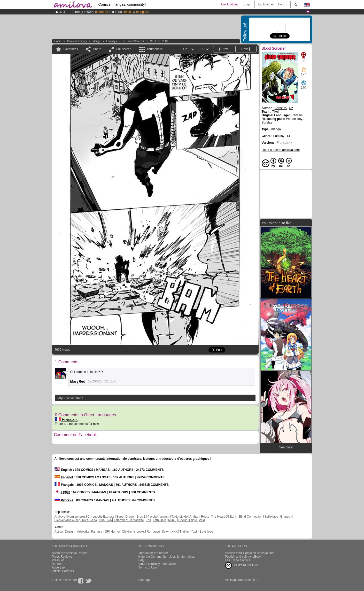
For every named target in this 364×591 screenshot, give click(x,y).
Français (66, 420)
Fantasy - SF (114, 41)
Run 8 (172, 520)
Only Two (105, 520)
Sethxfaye (271, 517)
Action (59, 532)
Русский (64, 500)
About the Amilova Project (70, 553)
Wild (202, 520)
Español (64, 477)
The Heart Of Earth (224, 517)
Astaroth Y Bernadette (129, 520)
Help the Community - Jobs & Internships (167, 557)
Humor (115, 532)
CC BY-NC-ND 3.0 (242, 565)
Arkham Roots (199, 517)
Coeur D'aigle (188, 520)
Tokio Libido (179, 517)
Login (248, 4)
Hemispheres (77, 517)
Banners (58, 564)
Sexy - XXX (170, 532)
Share (97, 49)
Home (58, 41)
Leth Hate (159, 520)
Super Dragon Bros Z (131, 517)
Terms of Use (148, 567)
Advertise (58, 567)
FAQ (142, 560)
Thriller (185, 532)
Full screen (124, 49)
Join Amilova (229, 4)
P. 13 (165, 41)
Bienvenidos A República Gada (76, 520)
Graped (285, 517)
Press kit (58, 560)
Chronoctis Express (101, 517)
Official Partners (63, 571)
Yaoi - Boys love (202, 532)
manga (96, 41)
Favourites (71, 49)
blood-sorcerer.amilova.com (281, 150)
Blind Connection (251, 517)
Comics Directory (77, 41)
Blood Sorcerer (135, 41)
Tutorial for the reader (153, 553)
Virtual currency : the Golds (157, 564)
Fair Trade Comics (238, 560)
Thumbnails (154, 49)
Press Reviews (62, 557)
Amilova (60, 517)
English (63, 470)
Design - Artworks (77, 532)
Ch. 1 (153, 41)
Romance (153, 532)
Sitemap (144, 580)
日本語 (62, 492)
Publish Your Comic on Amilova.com (250, 553)
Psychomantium (158, 517)
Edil (148, 520)
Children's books (133, 532)
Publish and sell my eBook (243, 557)
